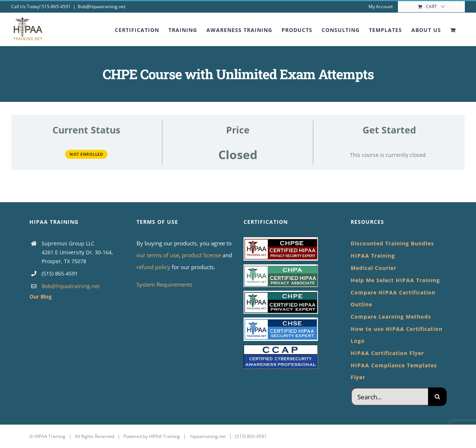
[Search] (437, 397)
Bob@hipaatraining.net (102, 7)
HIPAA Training (50, 436)
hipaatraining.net (208, 436)
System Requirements (164, 284)
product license (202, 255)
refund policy (154, 267)
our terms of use (158, 255)
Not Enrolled (86, 154)
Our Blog (41, 296)
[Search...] (389, 397)
